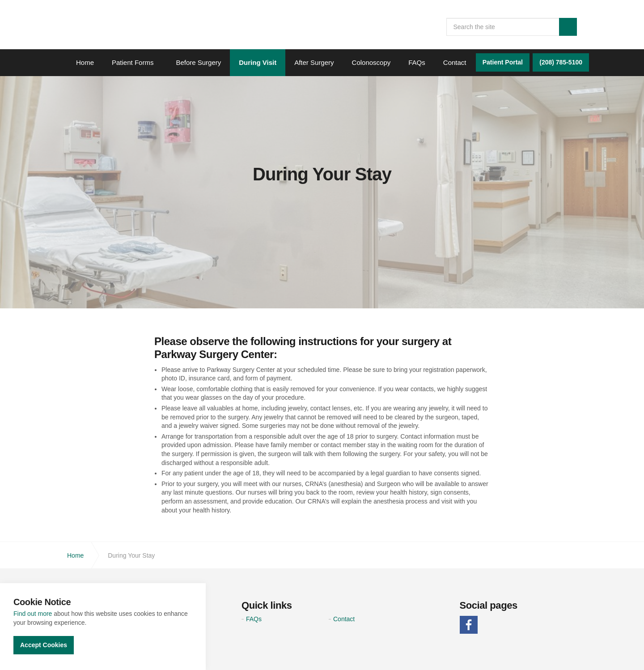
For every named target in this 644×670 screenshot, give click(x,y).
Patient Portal (503, 62)
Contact (455, 62)
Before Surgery (198, 62)
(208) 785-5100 (561, 62)
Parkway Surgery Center (121, 30)
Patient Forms (133, 62)
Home (85, 62)
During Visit (258, 62)
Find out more (33, 614)
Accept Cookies (44, 645)
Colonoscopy (371, 62)
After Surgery (314, 62)
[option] (322, 174)
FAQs (417, 62)
